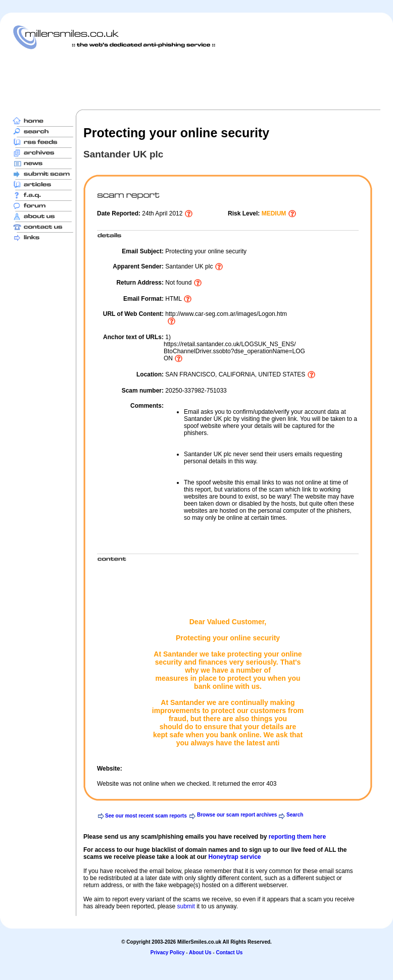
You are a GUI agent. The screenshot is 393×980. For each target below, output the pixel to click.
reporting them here (297, 837)
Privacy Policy (168, 952)
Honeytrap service (234, 857)
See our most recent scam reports (146, 816)
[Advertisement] (197, 79)
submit (186, 906)
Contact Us (229, 952)
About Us (200, 952)
